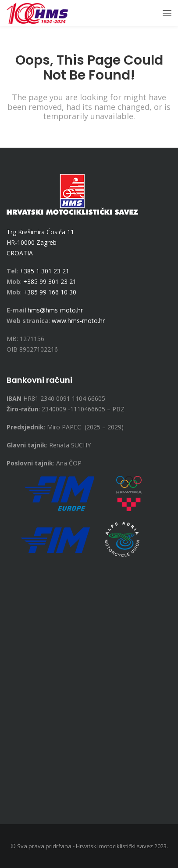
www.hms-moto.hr (78, 321)
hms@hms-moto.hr (55, 310)
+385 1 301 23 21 (44, 271)
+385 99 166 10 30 (50, 292)
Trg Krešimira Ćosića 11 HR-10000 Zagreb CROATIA (40, 242)
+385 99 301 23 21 (50, 281)
